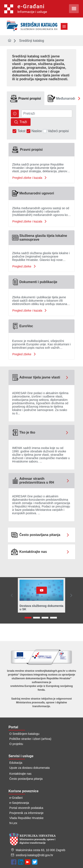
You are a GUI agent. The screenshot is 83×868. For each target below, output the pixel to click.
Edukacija (16, 763)
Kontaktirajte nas (20, 774)
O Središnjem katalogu (24, 734)
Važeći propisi (58, 131)
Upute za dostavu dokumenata (30, 768)
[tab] (26, 98)
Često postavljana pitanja (26, 779)
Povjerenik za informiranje (26, 813)
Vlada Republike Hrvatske (26, 818)
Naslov (37, 131)
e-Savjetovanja (19, 803)
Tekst (21, 131)
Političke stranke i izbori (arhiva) (30, 739)
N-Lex (13, 823)
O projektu (16, 744)
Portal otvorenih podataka (26, 808)
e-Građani (16, 798)
